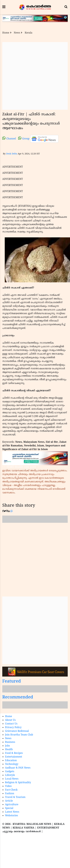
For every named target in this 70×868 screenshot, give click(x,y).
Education (11, 761)
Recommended (18, 697)
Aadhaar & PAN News (18, 768)
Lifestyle (10, 775)
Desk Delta (12, 154)
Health (9, 750)
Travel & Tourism (15, 797)
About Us (10, 720)
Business (10, 742)
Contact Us (11, 724)
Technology (12, 764)
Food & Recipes (14, 753)
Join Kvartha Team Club (19, 735)
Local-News (12, 779)
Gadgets (10, 772)
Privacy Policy (13, 728)
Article (9, 801)
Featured (12, 682)
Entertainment (14, 757)
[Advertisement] (34, 76)
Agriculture (12, 805)
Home (6, 33)
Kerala (29, 33)
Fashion (10, 794)
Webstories (12, 816)
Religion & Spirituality (18, 783)
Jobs (7, 746)
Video (8, 786)
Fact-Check (11, 790)
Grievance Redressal (17, 731)
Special (9, 808)
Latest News (12, 812)
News (17, 33)
